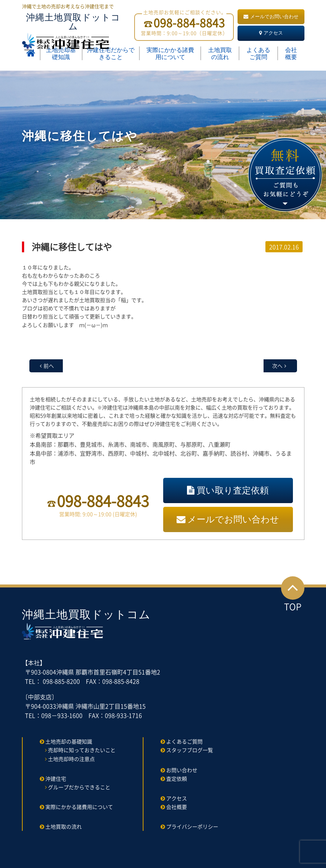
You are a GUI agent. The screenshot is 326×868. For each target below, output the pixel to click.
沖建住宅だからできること (111, 54)
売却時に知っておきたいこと (82, 750)
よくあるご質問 (258, 54)
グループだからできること (79, 787)
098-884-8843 (103, 501)
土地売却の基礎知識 (69, 741)
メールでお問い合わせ (271, 17)
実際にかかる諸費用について (170, 54)
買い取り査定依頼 (228, 490)
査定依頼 (177, 778)
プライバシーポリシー (192, 826)
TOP (293, 595)
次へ (277, 366)
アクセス (271, 33)
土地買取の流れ (220, 54)
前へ (49, 366)
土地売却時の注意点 (71, 759)
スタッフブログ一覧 (190, 750)
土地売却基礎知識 (61, 54)
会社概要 (291, 54)
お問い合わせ (182, 770)
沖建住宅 (56, 778)
